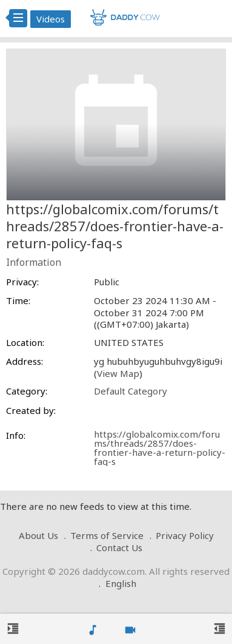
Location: (25, 343)
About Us (38, 535)
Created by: (31, 411)
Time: (18, 301)
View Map (118, 373)
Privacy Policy (185, 535)
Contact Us (119, 547)
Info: (16, 436)
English (121, 583)
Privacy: (22, 282)
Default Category (131, 391)
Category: (27, 391)
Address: (25, 361)
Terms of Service (107, 535)
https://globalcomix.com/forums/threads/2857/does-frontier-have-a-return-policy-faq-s (160, 448)
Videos (51, 19)
